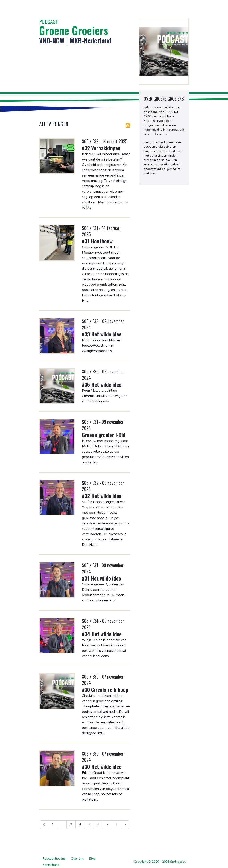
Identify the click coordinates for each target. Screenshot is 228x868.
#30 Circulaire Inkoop (105, 689)
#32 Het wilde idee (102, 496)
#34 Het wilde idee (102, 634)
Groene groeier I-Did (104, 435)
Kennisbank (51, 865)
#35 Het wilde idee (102, 384)
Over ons (77, 859)
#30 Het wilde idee (102, 766)
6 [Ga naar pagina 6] (98, 824)
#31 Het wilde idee (101, 578)
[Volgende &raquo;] (125, 825)
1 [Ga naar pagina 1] (53, 824)
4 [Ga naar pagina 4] (80, 824)
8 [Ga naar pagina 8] (117, 824)
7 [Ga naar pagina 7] (107, 824)
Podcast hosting (54, 859)
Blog (92, 859)
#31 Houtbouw (97, 241)
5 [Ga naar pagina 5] (89, 824)
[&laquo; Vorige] (44, 825)
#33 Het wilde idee (102, 334)
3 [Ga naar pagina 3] (71, 824)
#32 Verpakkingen (101, 148)
